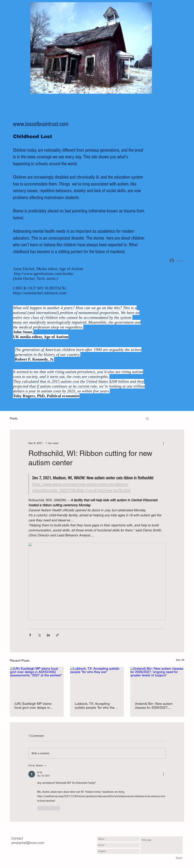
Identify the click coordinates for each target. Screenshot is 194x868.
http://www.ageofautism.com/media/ (44, 274)
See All (180, 660)
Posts (14, 418)
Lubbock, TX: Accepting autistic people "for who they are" (95, 706)
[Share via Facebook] (30, 635)
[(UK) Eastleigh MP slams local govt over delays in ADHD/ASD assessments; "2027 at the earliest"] (37, 682)
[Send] (179, 858)
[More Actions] (163, 774)
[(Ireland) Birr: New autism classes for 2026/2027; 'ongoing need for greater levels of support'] (157, 682)
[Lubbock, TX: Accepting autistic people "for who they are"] (97, 682)
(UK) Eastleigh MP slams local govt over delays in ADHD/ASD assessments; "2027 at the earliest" (34, 706)
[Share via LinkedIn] (48, 635)
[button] (147, 418)
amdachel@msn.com (28, 843)
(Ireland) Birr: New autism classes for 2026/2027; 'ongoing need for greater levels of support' (154, 706)
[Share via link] (57, 635)
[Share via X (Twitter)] (39, 635)
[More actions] (163, 443)
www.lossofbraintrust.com (41, 124)
